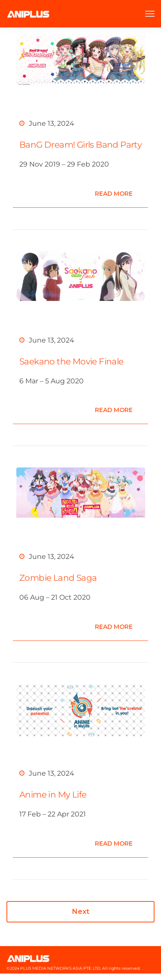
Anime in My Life (53, 795)
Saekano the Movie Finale (71, 361)
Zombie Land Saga (58, 578)
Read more (114, 194)
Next (81, 912)
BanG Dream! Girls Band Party (80, 145)
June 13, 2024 (52, 123)
